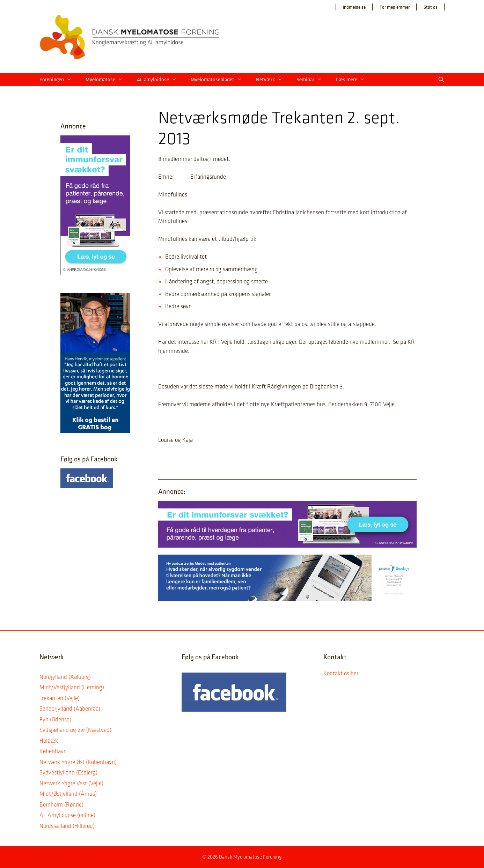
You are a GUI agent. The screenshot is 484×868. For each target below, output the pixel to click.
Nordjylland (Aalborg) (65, 677)
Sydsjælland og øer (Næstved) (75, 730)
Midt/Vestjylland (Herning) (72, 687)
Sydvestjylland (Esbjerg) (68, 772)
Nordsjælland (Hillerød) (67, 826)
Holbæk (49, 741)
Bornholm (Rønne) (61, 804)
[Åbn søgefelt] (441, 80)
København (53, 751)
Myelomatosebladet (220, 80)
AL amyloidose (160, 80)
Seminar (313, 80)
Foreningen (59, 80)
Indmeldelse (354, 7)
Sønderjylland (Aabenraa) (70, 709)
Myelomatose (108, 80)
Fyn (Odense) (55, 719)
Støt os (431, 7)
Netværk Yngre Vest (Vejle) (71, 783)
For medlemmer (395, 7)
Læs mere (354, 80)
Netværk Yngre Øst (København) (78, 762)
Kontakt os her (341, 673)
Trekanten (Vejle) (60, 698)
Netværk (273, 80)
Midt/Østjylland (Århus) (68, 794)
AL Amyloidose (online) (67, 815)
